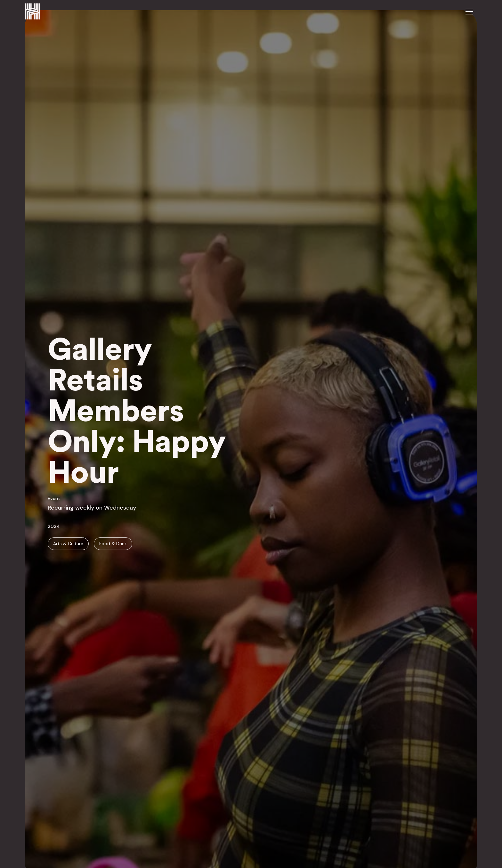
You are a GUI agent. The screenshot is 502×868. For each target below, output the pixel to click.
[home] (33, 11)
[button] (469, 12)
